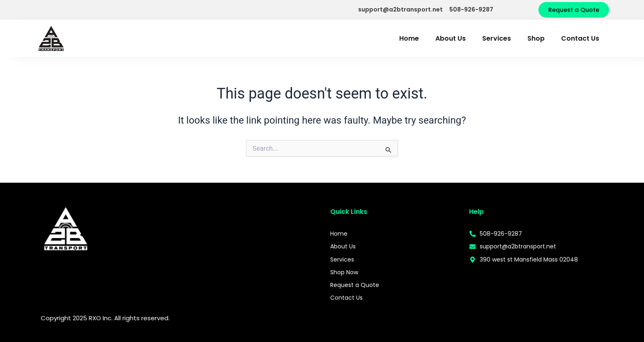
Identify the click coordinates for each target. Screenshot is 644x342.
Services (497, 38)
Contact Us (580, 38)
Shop (536, 38)
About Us (451, 38)
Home (409, 38)
